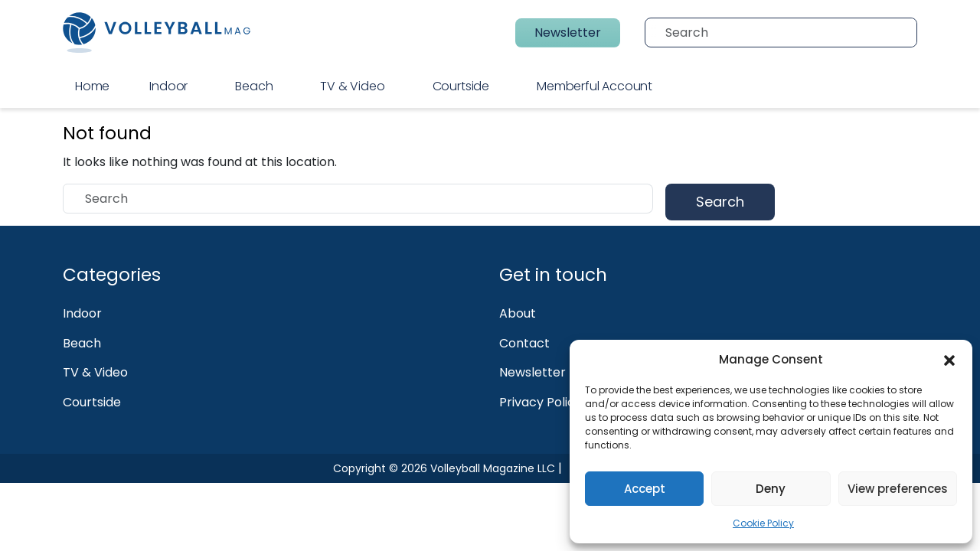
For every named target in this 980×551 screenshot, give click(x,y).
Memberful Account (595, 86)
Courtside (461, 86)
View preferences (898, 489)
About (518, 313)
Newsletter (568, 33)
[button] (949, 360)
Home (92, 86)
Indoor (168, 86)
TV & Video (352, 86)
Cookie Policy (763, 523)
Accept (645, 489)
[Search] (786, 33)
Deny (771, 489)
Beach (254, 86)
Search (720, 202)
